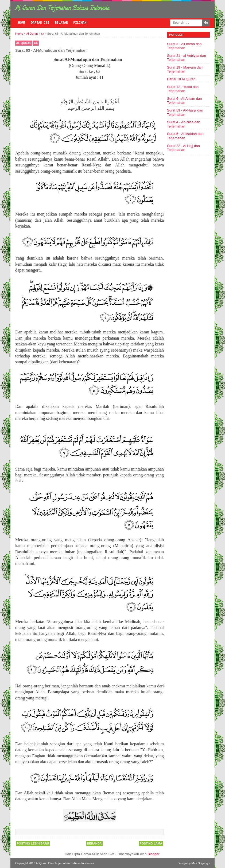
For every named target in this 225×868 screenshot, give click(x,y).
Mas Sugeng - (201, 863)
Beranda (94, 843)
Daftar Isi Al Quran (181, 79)
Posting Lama (151, 843)
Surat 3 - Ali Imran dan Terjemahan (184, 46)
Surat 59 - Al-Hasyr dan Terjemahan (185, 112)
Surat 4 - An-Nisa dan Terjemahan (184, 124)
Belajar (61, 23)
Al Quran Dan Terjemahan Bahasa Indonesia (62, 9)
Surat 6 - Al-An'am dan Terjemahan (184, 101)
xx (36, 43)
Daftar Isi (40, 23)
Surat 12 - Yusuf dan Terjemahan (183, 89)
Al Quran (24, 43)
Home (22, 23)
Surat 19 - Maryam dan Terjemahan (185, 69)
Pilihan (80, 23)
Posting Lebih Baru (33, 843)
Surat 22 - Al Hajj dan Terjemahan (183, 148)
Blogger (153, 854)
